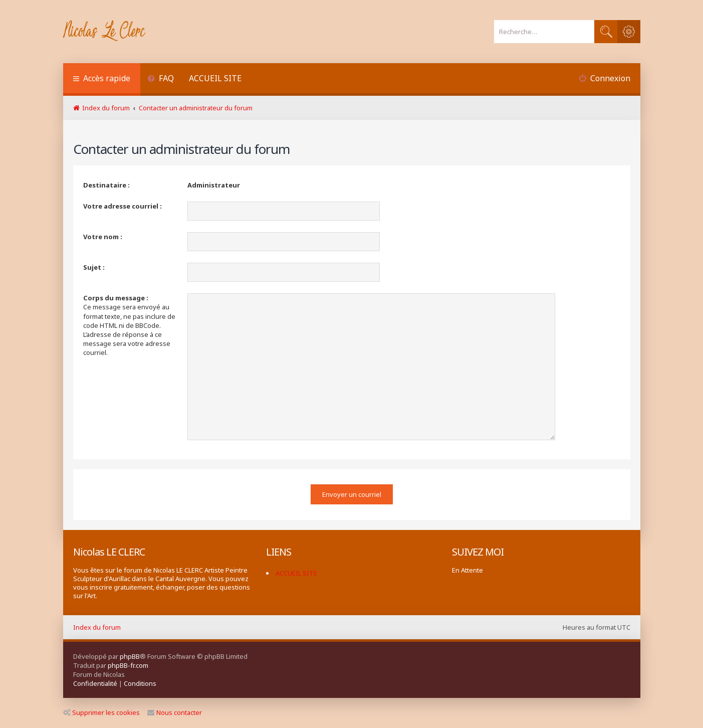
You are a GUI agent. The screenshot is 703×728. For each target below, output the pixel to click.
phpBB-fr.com (128, 665)
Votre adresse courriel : (123, 206)
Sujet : (94, 267)
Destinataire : (106, 185)
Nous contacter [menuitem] (175, 712)
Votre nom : (103, 237)
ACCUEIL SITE (215, 78)
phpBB (130, 656)
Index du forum (97, 627)
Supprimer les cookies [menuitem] (101, 712)
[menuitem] (161, 79)
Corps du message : (116, 298)
